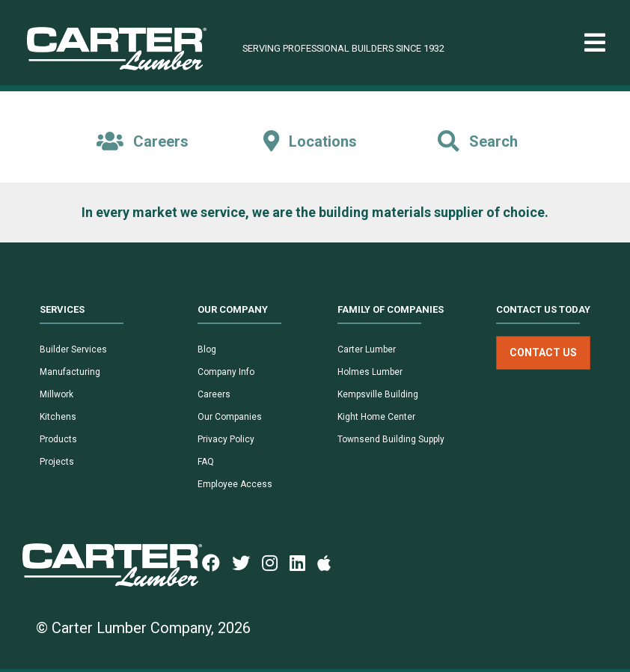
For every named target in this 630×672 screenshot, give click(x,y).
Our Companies (230, 417)
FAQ (206, 462)
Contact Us (543, 352)
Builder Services (73, 349)
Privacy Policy (226, 439)
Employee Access (235, 484)
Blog (207, 349)
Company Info (226, 372)
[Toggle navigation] (595, 43)
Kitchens (58, 417)
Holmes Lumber (370, 372)
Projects (57, 462)
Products (58, 439)
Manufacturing (70, 372)
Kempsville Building (378, 394)
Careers (214, 394)
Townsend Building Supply (391, 439)
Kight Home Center (376, 417)
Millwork (56, 394)
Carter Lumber (367, 349)
